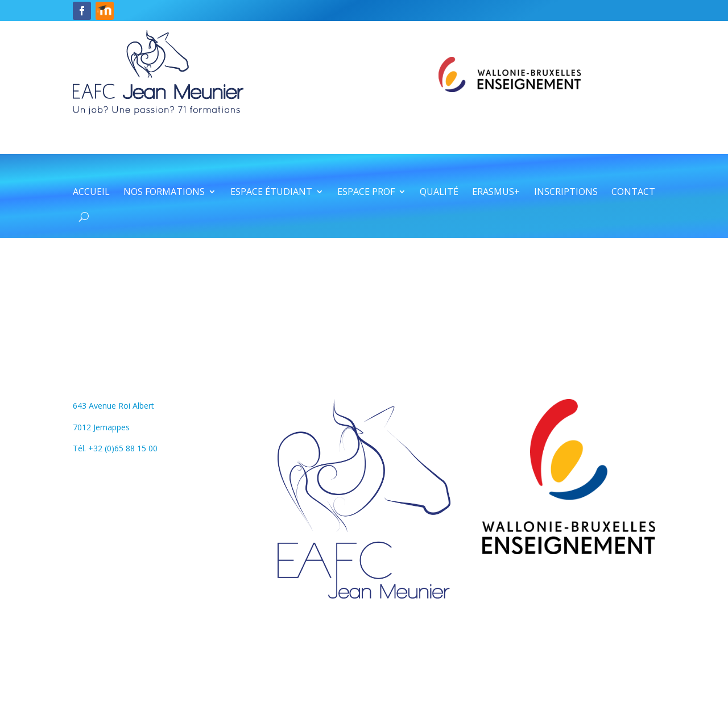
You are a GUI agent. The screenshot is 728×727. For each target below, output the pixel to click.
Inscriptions (566, 193)
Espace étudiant (271, 193)
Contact (633, 193)
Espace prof (366, 193)
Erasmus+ (496, 193)
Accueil (91, 193)
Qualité (439, 193)
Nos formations (164, 193)
